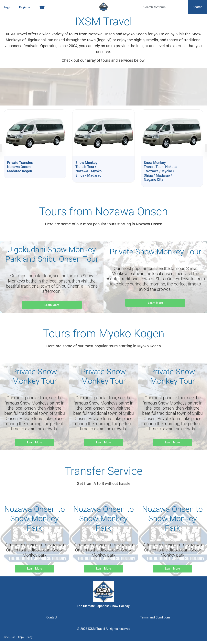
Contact (52, 617)
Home (5, 637)
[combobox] (164, 7)
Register (25, 7)
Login (8, 7)
